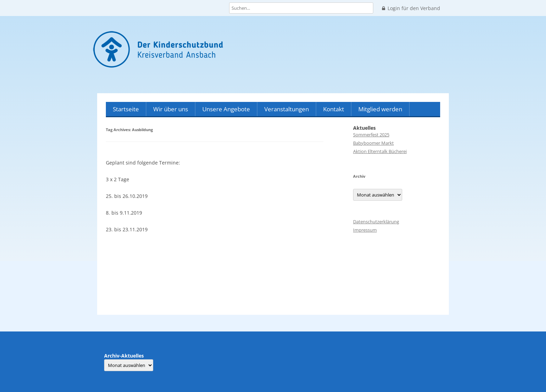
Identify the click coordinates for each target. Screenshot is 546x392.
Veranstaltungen (287, 109)
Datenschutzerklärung (376, 222)
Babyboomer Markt (373, 143)
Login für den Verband (411, 8)
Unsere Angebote (226, 109)
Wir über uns (171, 109)
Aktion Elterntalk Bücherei (380, 151)
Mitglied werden (380, 109)
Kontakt (334, 109)
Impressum (365, 230)
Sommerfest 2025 (371, 135)
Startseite (126, 109)
